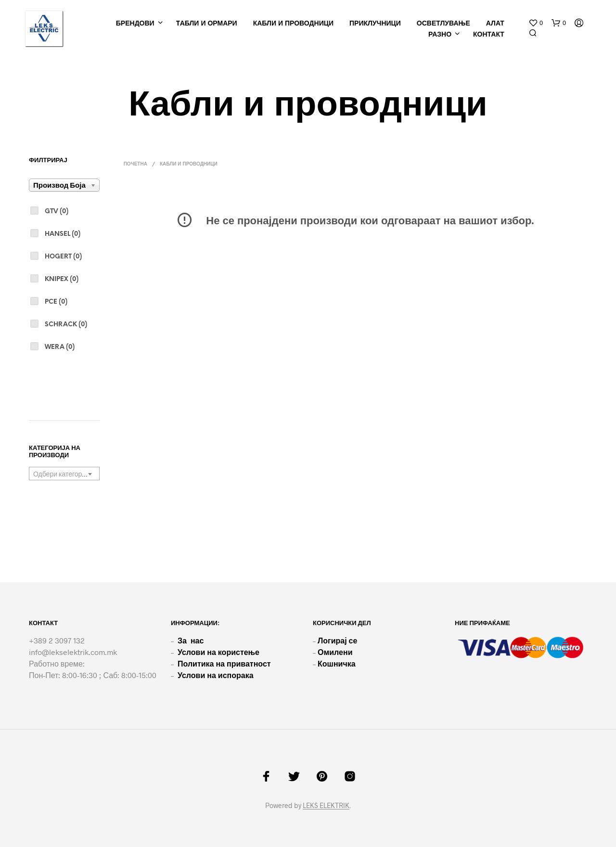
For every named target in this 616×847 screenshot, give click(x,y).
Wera (60, 347)
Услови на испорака (216, 675)
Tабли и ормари (207, 24)
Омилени (335, 652)
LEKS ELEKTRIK (326, 806)
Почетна (135, 164)
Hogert (63, 257)
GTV (57, 212)
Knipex (62, 279)
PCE (56, 302)
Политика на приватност (224, 663)
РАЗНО (440, 35)
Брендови (135, 24)
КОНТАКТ (489, 35)
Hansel (63, 234)
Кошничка (337, 663)
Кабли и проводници (293, 24)
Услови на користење (218, 652)
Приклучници (375, 24)
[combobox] (64, 474)
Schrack (66, 325)
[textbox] (64, 474)
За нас (191, 640)
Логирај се (337, 640)
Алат (495, 24)
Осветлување (443, 24)
